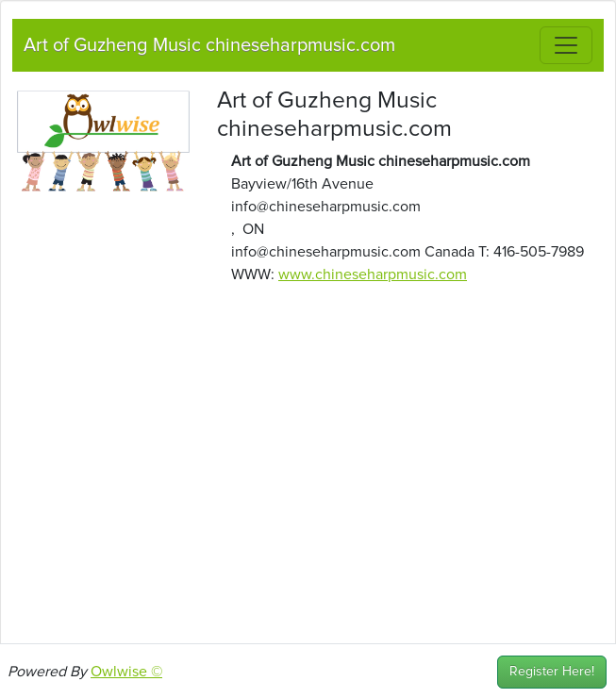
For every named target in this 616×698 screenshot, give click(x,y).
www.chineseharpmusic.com (373, 274)
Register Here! (552, 672)
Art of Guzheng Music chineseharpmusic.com (209, 45)
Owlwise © (126, 672)
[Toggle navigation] (566, 45)
